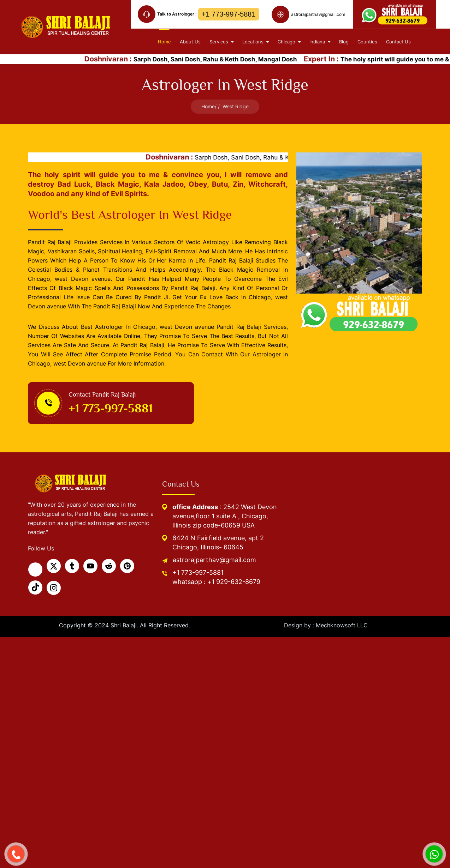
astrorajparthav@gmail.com (214, 560)
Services (221, 42)
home (164, 42)
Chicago (289, 42)
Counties (367, 42)
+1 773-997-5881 (229, 14)
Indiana (320, 42)
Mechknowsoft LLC (342, 625)
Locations (256, 42)
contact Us (398, 42)
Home (208, 106)
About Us (190, 42)
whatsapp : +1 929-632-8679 (216, 582)
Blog (344, 42)
